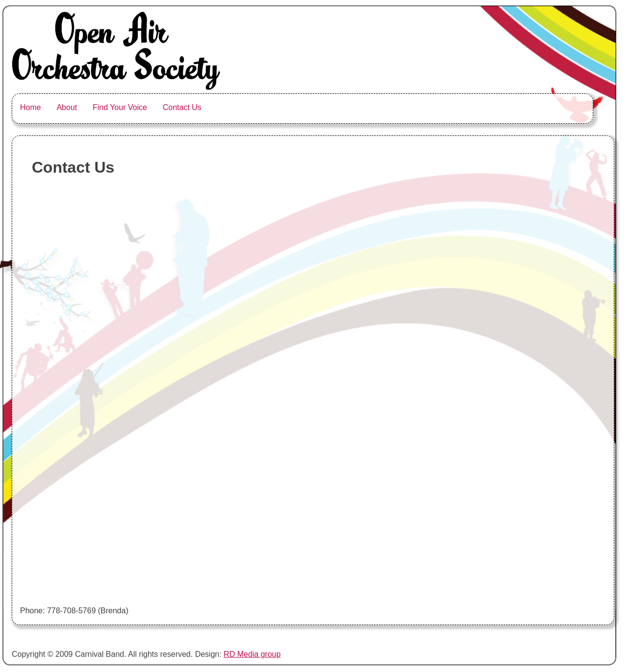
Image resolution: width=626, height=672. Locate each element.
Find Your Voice (120, 107)
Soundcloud (419, 107)
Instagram (384, 107)
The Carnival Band (232, 119)
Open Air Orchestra (285, 113)
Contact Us (182, 107)
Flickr (504, 107)
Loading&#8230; (130, 394)
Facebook (562, 107)
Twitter (355, 107)
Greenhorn (326, 107)
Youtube (460, 107)
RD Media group (252, 654)
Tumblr (533, 107)
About (67, 107)
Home (31, 107)
